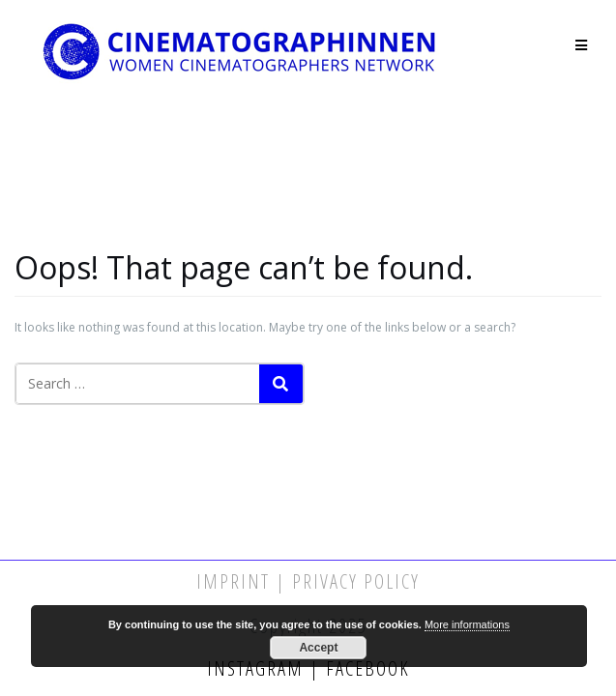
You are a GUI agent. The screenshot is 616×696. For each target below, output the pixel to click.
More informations (467, 624)
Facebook (365, 668)
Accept (318, 648)
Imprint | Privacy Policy (308, 581)
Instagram (258, 668)
